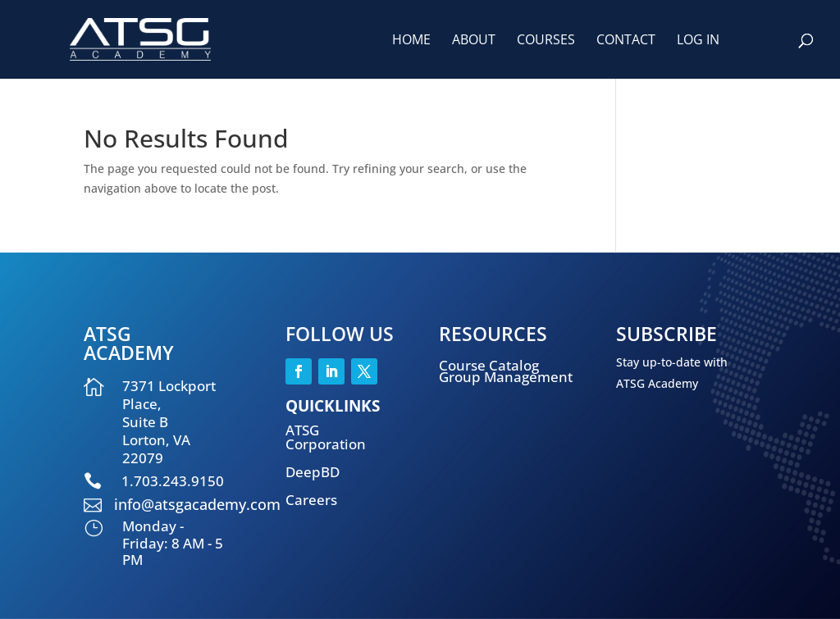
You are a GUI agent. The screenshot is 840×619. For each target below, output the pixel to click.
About (474, 41)
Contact (626, 41)
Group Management (506, 377)
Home (411, 41)
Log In (698, 41)
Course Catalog (489, 365)
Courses (546, 41)
